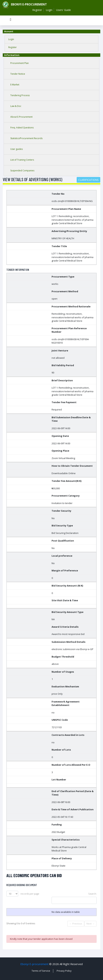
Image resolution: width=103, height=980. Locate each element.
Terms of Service (41, 971)
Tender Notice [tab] (18, 74)
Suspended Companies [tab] (22, 171)
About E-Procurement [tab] (21, 117)
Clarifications (88, 180)
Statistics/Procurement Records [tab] (26, 138)
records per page (23, 894)
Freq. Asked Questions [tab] (22, 128)
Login (49, 10)
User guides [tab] (17, 149)
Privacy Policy (64, 971)
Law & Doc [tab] (16, 106)
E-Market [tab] (15, 85)
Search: (74, 898)
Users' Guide (63, 10)
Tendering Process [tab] (20, 95)
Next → (90, 924)
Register (37, 10)
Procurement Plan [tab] (20, 63)
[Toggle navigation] (11, 20)
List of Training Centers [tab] (22, 160)
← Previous (76, 924)
